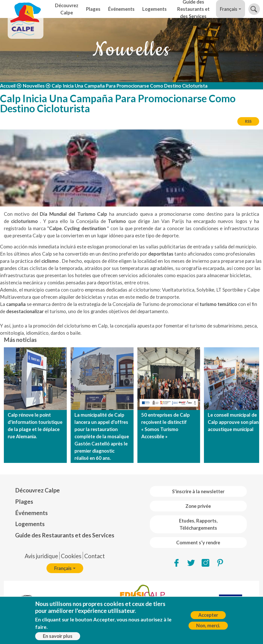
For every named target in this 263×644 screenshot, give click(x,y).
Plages (93, 9)
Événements (121, 9)
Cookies (71, 556)
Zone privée (198, 506)
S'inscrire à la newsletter (198, 491)
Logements (154, 9)
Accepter (208, 615)
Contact (95, 556)
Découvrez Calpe (67, 9)
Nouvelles (34, 86)
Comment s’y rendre (198, 543)
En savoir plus (58, 636)
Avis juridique (41, 556)
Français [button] (229, 9)
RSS (248, 121)
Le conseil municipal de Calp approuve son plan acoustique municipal (233, 422)
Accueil (8, 86)
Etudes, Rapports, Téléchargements (198, 524)
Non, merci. (208, 626)
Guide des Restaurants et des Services (193, 9)
